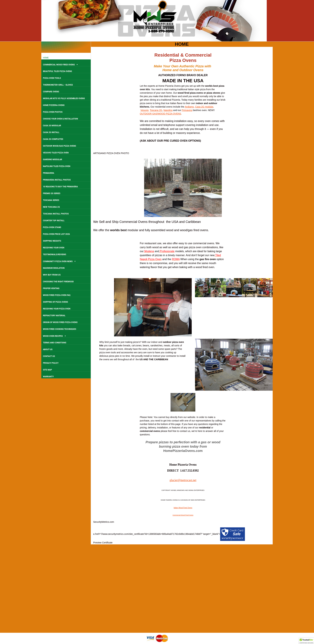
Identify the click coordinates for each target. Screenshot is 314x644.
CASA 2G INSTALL (51, 132)
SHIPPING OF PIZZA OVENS (55, 302)
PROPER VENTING (51, 288)
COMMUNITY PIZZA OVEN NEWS (60, 261)
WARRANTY (48, 377)
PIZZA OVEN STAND (52, 227)
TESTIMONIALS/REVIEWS (55, 254)
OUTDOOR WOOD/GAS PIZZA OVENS (59, 146)
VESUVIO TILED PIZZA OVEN (56, 153)
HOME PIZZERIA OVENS (54, 105)
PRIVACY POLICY (51, 363)
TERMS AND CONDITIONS (55, 343)
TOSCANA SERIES (51, 200)
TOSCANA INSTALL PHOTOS (56, 214)
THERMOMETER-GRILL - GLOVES (58, 85)
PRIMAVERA (49, 173)
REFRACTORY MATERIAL (54, 316)
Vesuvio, (145, 110)
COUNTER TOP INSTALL (54, 221)
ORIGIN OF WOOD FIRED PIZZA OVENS (60, 322)
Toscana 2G (156, 110)
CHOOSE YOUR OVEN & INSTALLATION (60, 119)
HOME (46, 58)
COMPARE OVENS (51, 92)
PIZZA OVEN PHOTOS (53, 112)
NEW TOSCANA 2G (51, 207)
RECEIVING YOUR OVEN (54, 248)
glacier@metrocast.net (183, 480)
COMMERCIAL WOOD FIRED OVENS (61, 64)
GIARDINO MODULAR (52, 160)
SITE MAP (47, 370)
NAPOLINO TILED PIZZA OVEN (57, 166)
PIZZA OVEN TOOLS (52, 78)
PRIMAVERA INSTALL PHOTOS (57, 180)
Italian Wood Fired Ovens (183, 508)
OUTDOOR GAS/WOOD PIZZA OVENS (160, 114)
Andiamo (189, 107)
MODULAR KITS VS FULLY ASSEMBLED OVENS (64, 98)
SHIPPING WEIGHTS (52, 241)
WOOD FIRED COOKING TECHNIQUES (60, 329)
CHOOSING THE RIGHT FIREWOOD (58, 282)
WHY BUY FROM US (52, 275)
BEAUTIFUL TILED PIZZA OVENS (57, 71)
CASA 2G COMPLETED (53, 139)
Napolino (168, 110)
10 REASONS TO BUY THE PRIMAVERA (60, 187)
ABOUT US (48, 349)
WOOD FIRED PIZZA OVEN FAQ (57, 295)
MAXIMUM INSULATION (54, 268)
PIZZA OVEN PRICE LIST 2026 (56, 234)
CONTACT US (49, 356)
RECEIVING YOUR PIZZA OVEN (57, 309)
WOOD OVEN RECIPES (55, 336)
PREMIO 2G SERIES (52, 193)
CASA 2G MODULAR (52, 126)
